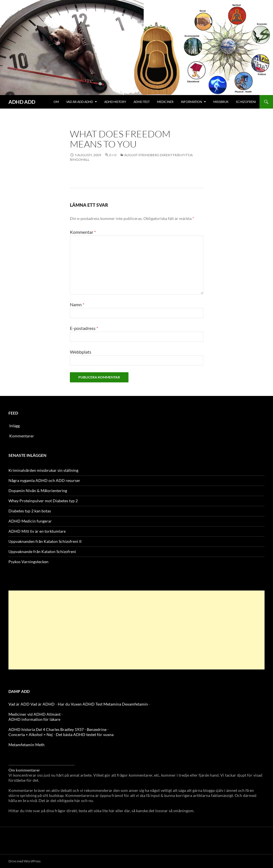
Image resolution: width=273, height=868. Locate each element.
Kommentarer (22, 436)
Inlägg (15, 426)
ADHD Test (142, 102)
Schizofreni (246, 102)
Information (191, 102)
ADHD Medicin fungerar (30, 521)
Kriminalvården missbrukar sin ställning (43, 470)
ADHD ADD (22, 102)
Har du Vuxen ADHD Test (80, 704)
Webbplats (81, 352)
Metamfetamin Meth (26, 745)
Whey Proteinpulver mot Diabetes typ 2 (43, 501)
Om (56, 102)
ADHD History (115, 102)
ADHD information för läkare (34, 719)
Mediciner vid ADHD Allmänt (35, 714)
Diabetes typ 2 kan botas (30, 511)
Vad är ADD (19, 704)
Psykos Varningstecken (28, 562)
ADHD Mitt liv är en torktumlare (37, 531)
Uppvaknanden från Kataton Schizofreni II (45, 541)
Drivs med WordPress (25, 861)
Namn (77, 304)
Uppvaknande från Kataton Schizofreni (42, 551)
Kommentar (83, 232)
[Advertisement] (136, 630)
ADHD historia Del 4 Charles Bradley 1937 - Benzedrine (57, 729)
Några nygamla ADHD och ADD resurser (44, 480)
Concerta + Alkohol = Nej (31, 734)
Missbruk (221, 102)
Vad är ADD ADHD (80, 102)
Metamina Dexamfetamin (126, 704)
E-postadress (84, 328)
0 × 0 (113, 155)
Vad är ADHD (43, 704)
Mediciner (165, 102)
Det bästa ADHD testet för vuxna (85, 734)
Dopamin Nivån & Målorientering (38, 491)
